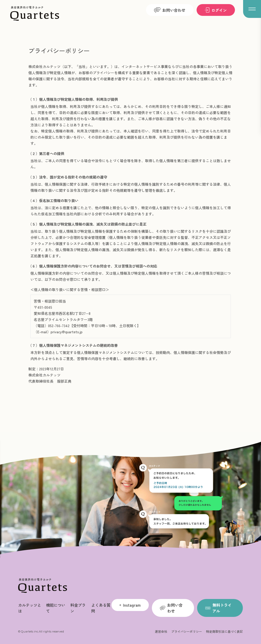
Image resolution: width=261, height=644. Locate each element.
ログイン (216, 10)
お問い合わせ (170, 10)
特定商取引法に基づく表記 (224, 631)
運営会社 (161, 631)
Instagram (130, 605)
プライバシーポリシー (187, 631)
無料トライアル (218, 608)
